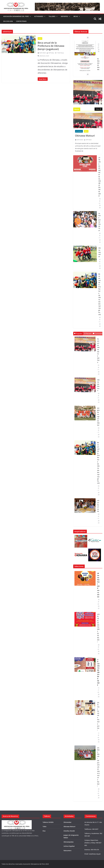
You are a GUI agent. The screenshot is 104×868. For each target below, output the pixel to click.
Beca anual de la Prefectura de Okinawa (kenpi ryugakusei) (51, 46)
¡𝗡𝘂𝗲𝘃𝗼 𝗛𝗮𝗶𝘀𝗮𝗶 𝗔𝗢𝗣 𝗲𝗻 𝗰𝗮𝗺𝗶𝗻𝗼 (98, 585)
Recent (88, 334)
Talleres (52, 16)
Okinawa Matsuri (85, 136)
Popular (78, 334)
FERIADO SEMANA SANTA (98, 67)
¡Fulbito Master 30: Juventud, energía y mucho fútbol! (98, 767)
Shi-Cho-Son (8, 21)
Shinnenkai (67, 822)
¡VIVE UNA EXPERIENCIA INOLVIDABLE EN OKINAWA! (100, 177)
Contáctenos (21, 21)
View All (98, 109)
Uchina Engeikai (69, 846)
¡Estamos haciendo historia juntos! (98, 716)
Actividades (39, 16)
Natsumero (67, 851)
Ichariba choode (98, 506)
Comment (98, 334)
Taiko (45, 826)
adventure (42, 56)
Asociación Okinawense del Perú (16, 16)
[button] (30, 16)
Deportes (64, 16)
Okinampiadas (100, 252)
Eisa (44, 831)
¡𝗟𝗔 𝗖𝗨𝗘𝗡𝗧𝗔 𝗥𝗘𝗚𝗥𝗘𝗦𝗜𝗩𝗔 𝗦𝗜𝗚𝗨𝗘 (98, 672)
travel (47, 56)
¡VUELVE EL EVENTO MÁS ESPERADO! (98, 628)
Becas (76, 16)
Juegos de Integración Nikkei (98, 417)
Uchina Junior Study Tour (100, 222)
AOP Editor (51, 53)
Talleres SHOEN (48, 822)
